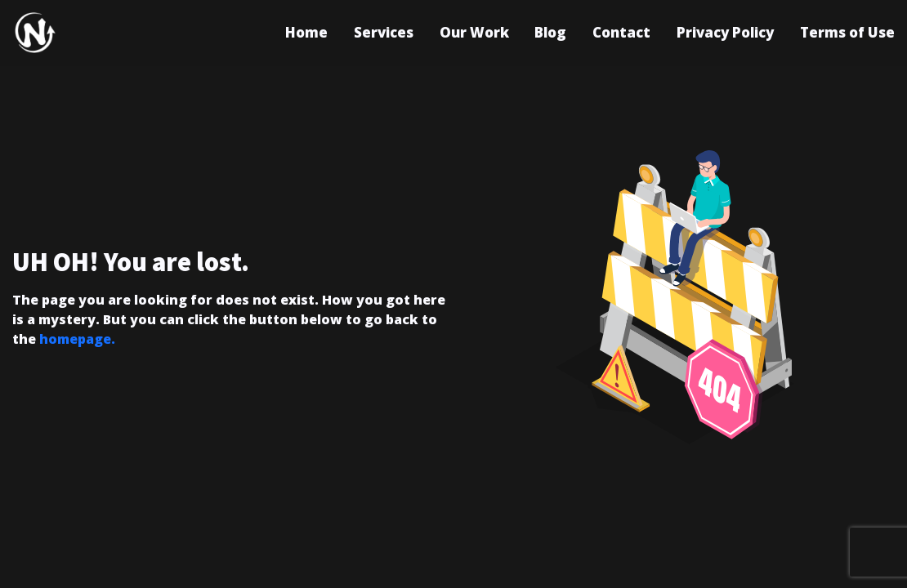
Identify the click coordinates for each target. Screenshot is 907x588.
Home (306, 32)
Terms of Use (847, 32)
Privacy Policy (725, 32)
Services (384, 32)
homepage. (77, 339)
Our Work (474, 32)
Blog (550, 32)
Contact (621, 32)
